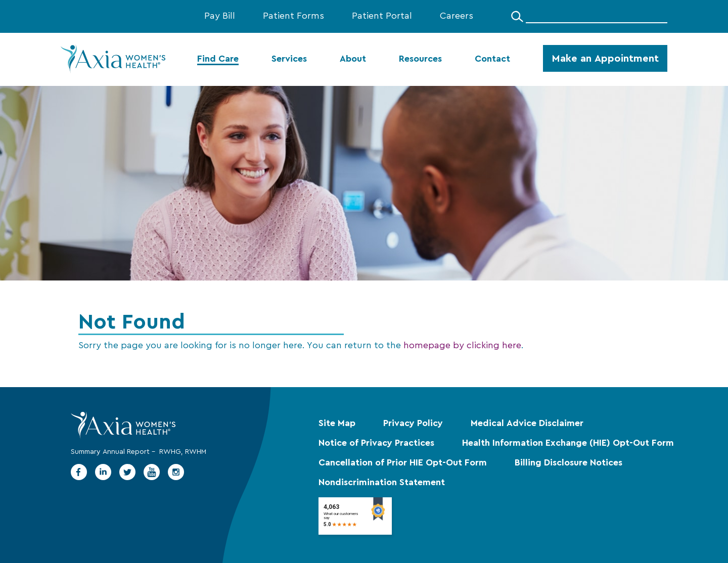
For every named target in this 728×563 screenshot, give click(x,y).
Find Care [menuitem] (218, 59)
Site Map (337, 424)
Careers (457, 16)
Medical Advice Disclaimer (527, 424)
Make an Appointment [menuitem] (605, 59)
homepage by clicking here (462, 346)
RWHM (196, 452)
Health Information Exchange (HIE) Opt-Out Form (568, 443)
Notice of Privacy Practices (376, 443)
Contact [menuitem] (492, 59)
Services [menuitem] (289, 59)
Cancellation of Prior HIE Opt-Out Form (403, 463)
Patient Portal (382, 16)
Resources (420, 59)
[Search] (517, 16)
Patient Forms (293, 16)
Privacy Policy (413, 424)
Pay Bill (220, 16)
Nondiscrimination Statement (382, 483)
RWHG (170, 452)
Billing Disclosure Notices (568, 463)
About (353, 59)
